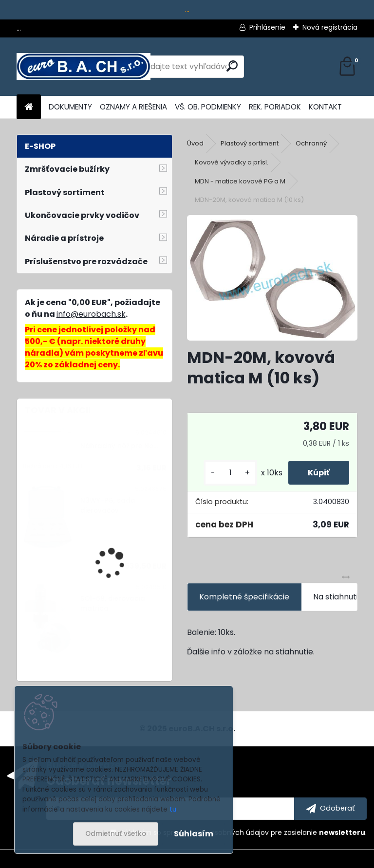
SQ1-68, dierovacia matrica (113, 604)
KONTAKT (325, 107)
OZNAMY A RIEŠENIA (133, 107)
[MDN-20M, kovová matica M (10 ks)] (272, 278)
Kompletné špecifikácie (244, 597)
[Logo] (84, 67)
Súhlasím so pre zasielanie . (243, 832)
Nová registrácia (330, 27)
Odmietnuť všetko (116, 834)
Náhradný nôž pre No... (119, 446)
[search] (232, 66)
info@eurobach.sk (91, 314)
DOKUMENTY (70, 107)
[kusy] (230, 473)
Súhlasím (194, 834)
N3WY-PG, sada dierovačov (108, 505)
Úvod (195, 143)
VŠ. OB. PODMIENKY (208, 107)
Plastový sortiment (250, 143)
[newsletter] (330, 809)
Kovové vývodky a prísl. (232, 162)
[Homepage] (29, 107)
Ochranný (311, 143)
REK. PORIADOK (275, 107)
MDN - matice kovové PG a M (240, 181)
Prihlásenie (267, 27)
